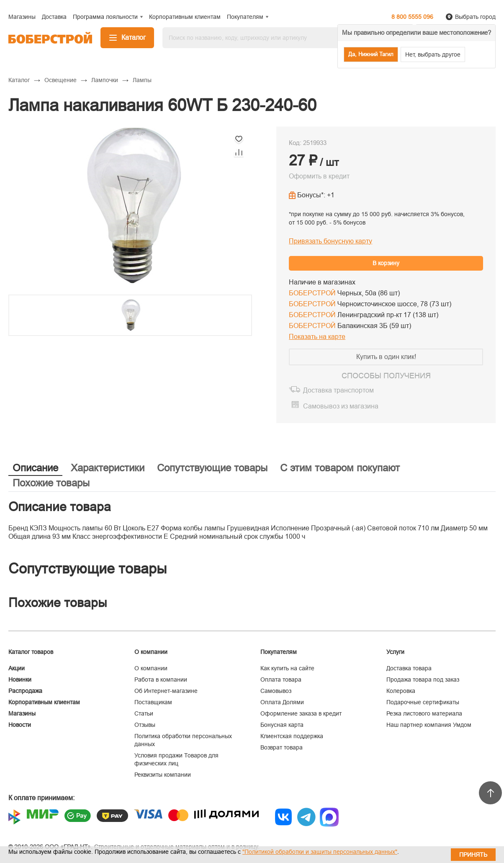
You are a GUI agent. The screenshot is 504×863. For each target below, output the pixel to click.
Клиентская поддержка (292, 736)
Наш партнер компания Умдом (429, 725)
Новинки (20, 680)
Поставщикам (153, 702)
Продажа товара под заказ (423, 680)
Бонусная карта (282, 725)
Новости (20, 725)
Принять (473, 855)
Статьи (144, 713)
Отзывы (145, 725)
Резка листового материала (424, 713)
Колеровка (401, 691)
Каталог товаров (31, 652)
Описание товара (60, 507)
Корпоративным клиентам (44, 702)
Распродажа (25, 691)
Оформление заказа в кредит (301, 713)
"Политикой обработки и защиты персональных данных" (320, 852)
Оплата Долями (282, 702)
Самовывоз (276, 691)
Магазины (22, 713)
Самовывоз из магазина (341, 406)
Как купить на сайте (287, 668)
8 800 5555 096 (412, 17)
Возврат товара (282, 747)
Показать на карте (317, 337)
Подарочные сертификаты (423, 702)
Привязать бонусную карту (330, 241)
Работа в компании (161, 680)
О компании (151, 668)
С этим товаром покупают (340, 468)
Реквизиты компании (163, 775)
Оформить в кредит (319, 176)
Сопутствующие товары (212, 468)
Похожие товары (51, 483)
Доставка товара (409, 668)
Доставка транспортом (338, 390)
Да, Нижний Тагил (371, 54)
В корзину (386, 263)
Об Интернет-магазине (166, 691)
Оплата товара (281, 680)
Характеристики (108, 468)
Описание (35, 468)
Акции (17, 668)
